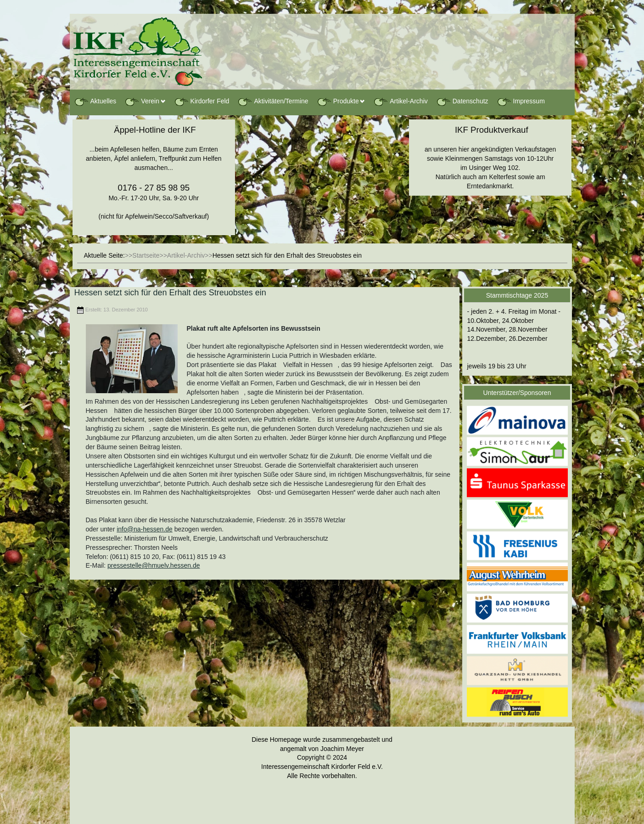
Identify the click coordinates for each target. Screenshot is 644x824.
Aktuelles (95, 102)
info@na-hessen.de (145, 529)
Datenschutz (462, 102)
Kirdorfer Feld (202, 102)
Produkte (338, 102)
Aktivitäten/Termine (273, 102)
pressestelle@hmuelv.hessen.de (154, 565)
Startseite (146, 255)
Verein (142, 102)
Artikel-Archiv (400, 102)
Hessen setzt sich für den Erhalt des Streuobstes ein (170, 293)
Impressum (521, 102)
